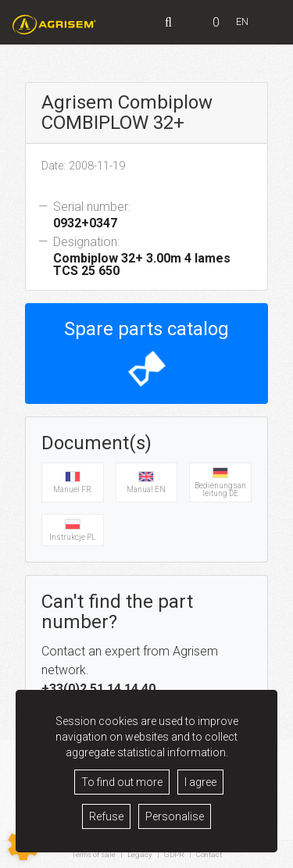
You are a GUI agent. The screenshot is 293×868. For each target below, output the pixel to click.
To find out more (122, 782)
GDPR (174, 854)
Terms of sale (94, 854)
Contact (209, 855)
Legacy (140, 854)
